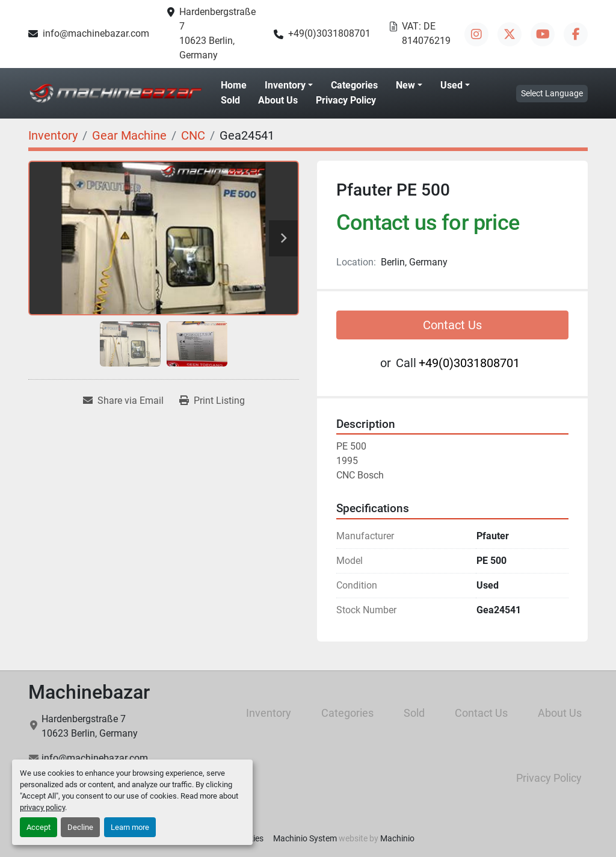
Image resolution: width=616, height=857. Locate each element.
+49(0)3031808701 (329, 33)
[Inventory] (53, 135)
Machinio (397, 838)
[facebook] (576, 34)
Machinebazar (89, 692)
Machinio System (305, 838)
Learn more (130, 827)
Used (451, 85)
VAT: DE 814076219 (426, 33)
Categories (354, 85)
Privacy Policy (346, 100)
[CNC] (193, 135)
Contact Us (452, 325)
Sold (230, 100)
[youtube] (543, 34)
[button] (289, 85)
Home (234, 85)
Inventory (285, 85)
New (405, 85)
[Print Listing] (212, 401)
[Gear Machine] (129, 135)
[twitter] (510, 34)
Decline (80, 827)
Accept (38, 827)
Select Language (552, 93)
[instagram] (476, 34)
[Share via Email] (123, 401)
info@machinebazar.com (96, 33)
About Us (278, 100)
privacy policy (42, 807)
